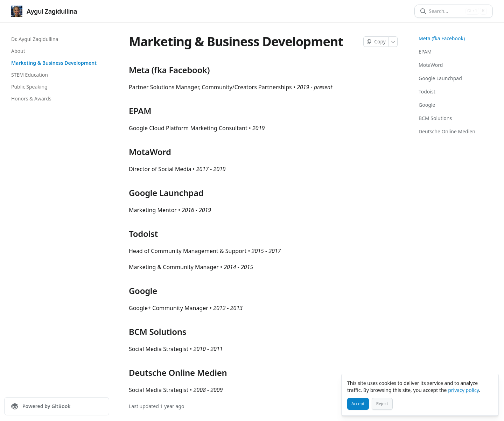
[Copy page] (376, 42)
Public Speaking (29, 87)
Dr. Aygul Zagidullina (35, 39)
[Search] (446, 11)
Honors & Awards (31, 99)
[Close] (490, 383)
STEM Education (30, 75)
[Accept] (358, 404)
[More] (393, 42)
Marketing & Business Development (54, 63)
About (18, 51)
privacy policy (463, 390)
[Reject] (382, 404)
